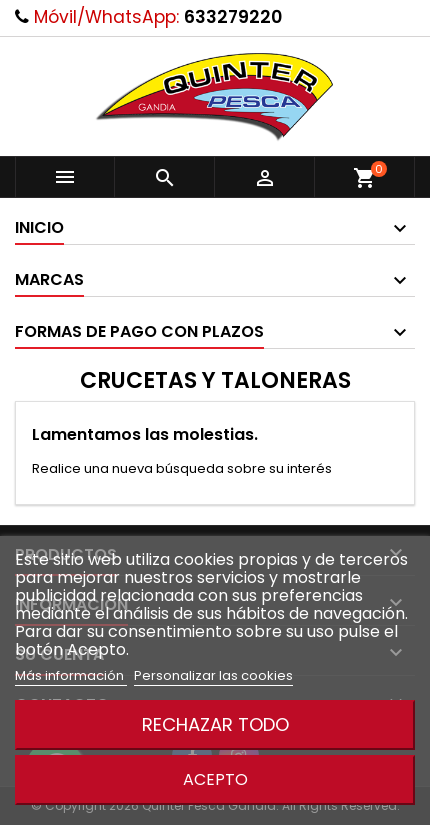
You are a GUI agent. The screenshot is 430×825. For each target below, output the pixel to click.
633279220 (233, 17)
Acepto (215, 779)
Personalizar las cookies (213, 675)
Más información (71, 675)
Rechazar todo (215, 724)
